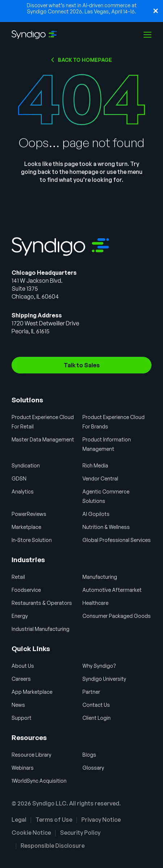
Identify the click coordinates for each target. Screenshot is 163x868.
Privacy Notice (101, 820)
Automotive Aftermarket (112, 590)
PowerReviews (29, 514)
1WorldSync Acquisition (39, 781)
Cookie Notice (31, 833)
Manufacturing (100, 577)
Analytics (23, 491)
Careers (21, 679)
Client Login (96, 718)
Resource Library (31, 755)
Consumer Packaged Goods (117, 616)
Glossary (93, 768)
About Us (23, 666)
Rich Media (95, 465)
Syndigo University (104, 679)
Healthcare (95, 603)
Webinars (23, 768)
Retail (18, 577)
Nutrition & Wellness (106, 527)
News (18, 705)
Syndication (26, 465)
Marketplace (26, 527)
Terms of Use (54, 820)
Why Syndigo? (99, 666)
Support (22, 718)
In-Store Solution (32, 540)
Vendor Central (100, 478)
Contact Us (96, 705)
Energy (20, 616)
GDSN (19, 478)
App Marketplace (32, 692)
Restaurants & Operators (42, 603)
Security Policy (80, 833)
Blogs (89, 755)
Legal (19, 820)
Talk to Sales (82, 365)
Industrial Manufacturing (40, 629)
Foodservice (26, 590)
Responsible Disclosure (53, 846)
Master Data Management (43, 439)
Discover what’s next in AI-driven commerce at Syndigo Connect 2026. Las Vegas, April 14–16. (82, 8)
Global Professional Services (117, 540)
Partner (91, 692)
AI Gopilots (96, 514)
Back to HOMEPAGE (85, 60)
